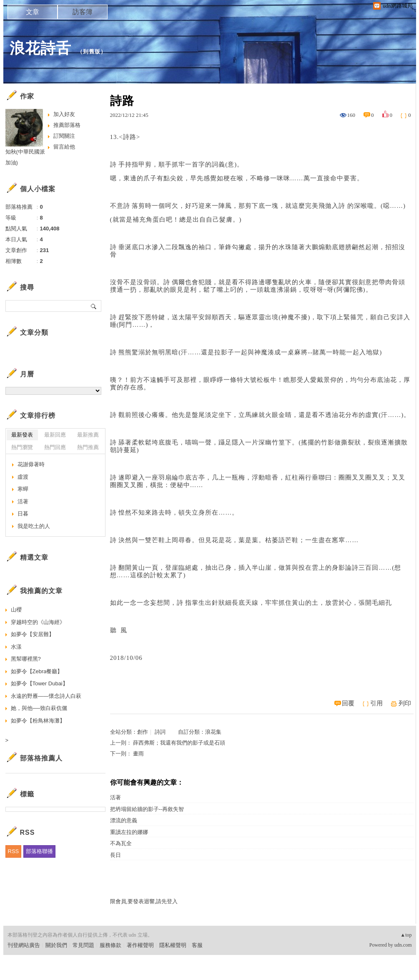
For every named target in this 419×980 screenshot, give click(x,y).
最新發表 (22, 435)
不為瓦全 (121, 843)
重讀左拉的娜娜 (129, 832)
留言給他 (64, 147)
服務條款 (110, 945)
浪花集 (213, 732)
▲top (406, 935)
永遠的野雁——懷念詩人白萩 (46, 696)
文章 (33, 12)
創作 (143, 732)
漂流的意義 (124, 820)
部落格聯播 (39, 851)
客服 (197, 945)
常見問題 (83, 945)
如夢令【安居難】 (33, 634)
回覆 (348, 703)
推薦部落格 (67, 125)
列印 (405, 703)
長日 (115, 855)
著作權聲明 (140, 945)
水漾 (16, 647)
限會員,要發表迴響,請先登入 (144, 901)
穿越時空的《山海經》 (38, 622)
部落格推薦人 (41, 758)
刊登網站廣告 (24, 945)
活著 (115, 797)
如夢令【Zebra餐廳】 (37, 671)
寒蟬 (23, 489)
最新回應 (55, 435)
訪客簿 (83, 12)
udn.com (403, 945)
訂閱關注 (64, 136)
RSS (14, 851)
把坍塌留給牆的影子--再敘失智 (147, 809)
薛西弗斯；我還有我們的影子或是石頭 (179, 743)
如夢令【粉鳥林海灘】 (38, 721)
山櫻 (16, 610)
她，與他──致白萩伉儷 (39, 708)
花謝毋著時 (31, 464)
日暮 (23, 514)
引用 (376, 703)
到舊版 (92, 52)
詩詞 (160, 732)
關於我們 (56, 945)
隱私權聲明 (173, 945)
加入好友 (64, 114)
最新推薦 (88, 435)
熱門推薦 (88, 447)
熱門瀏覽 (22, 447)
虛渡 (23, 477)
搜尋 (94, 306)
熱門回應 (55, 447)
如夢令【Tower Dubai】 (39, 683)
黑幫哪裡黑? (26, 659)
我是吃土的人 (34, 526)
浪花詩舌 (40, 48)
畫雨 (138, 754)
